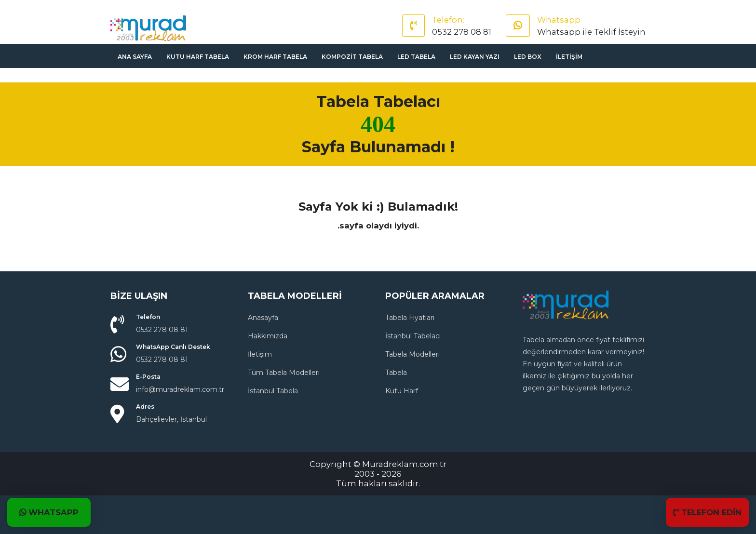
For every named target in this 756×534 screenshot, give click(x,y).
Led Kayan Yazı (475, 57)
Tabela (396, 373)
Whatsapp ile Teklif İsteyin (591, 32)
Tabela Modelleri (412, 354)
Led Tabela (416, 57)
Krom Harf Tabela (275, 57)
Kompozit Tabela (352, 57)
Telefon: (448, 20)
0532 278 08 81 (462, 32)
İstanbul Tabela (273, 391)
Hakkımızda (268, 336)
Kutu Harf (402, 391)
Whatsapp (559, 20)
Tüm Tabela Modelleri (284, 373)
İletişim (569, 57)
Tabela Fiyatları (410, 318)
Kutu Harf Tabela (198, 57)
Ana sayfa (135, 57)
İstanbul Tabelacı (413, 336)
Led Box (528, 57)
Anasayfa (263, 318)
